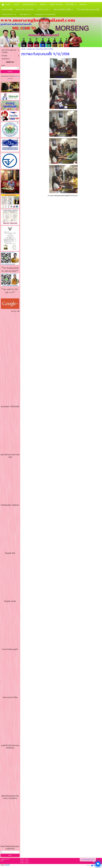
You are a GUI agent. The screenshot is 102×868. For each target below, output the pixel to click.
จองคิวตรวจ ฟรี (31, 49)
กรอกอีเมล (3, 66)
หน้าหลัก (23, 49)
